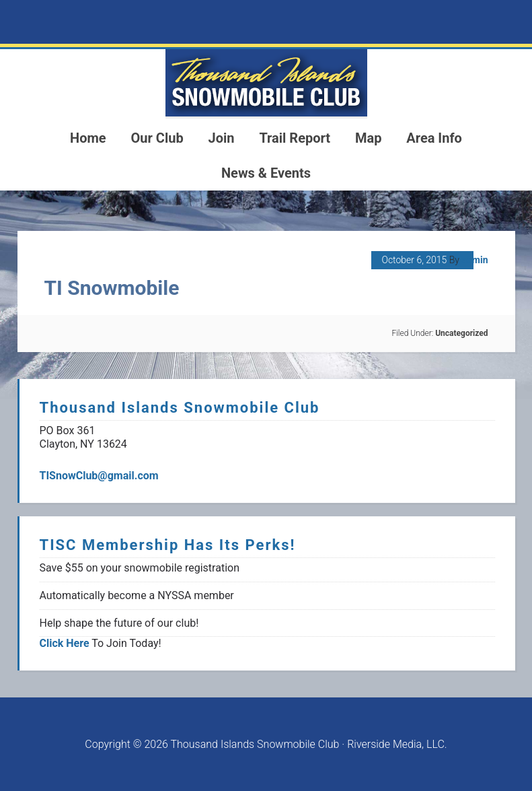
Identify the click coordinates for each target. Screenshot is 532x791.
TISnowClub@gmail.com (99, 476)
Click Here (65, 643)
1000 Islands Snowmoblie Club (266, 83)
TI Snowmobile (112, 288)
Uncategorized (461, 333)
